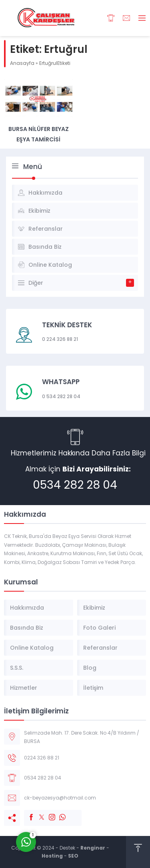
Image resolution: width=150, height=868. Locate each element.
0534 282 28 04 (75, 485)
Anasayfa (22, 63)
